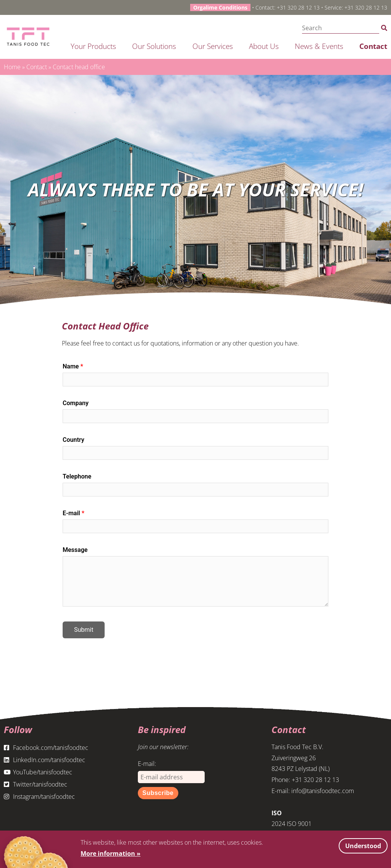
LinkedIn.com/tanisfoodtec (44, 760)
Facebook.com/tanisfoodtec (46, 748)
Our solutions (154, 46)
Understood (363, 846)
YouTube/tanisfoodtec (38, 772)
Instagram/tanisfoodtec (39, 797)
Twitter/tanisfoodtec (36, 784)
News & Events (319, 46)
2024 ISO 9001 (292, 824)
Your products (93, 46)
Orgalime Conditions (220, 7)
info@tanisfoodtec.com (323, 791)
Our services (213, 46)
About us (264, 46)
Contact (373, 46)
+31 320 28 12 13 (298, 7)
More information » (111, 853)
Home (12, 67)
